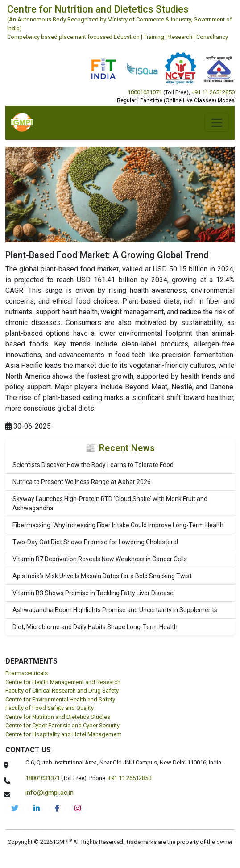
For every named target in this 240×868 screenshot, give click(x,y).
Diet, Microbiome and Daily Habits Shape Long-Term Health (95, 627)
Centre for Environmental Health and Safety (60, 699)
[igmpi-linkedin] (37, 808)
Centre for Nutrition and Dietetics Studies (58, 717)
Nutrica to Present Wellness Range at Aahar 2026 (82, 482)
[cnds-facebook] (57, 808)
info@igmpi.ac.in (50, 793)
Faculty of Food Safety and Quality (50, 708)
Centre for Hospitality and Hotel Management (63, 734)
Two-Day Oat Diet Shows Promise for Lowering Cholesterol (95, 542)
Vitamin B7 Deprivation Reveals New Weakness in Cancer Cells (100, 559)
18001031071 (145, 92)
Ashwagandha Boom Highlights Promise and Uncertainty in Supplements (115, 610)
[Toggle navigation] (217, 123)
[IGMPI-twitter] (15, 808)
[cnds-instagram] (78, 808)
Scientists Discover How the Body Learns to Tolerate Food (93, 465)
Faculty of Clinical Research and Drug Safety (62, 691)
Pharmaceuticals (27, 673)
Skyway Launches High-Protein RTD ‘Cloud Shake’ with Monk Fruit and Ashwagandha (110, 503)
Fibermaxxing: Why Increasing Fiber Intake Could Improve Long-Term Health (118, 525)
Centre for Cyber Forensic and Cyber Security (62, 725)
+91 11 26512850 (213, 92)
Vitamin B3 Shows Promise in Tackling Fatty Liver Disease (93, 593)
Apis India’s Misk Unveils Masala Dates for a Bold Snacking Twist (102, 576)
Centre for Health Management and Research (63, 682)
